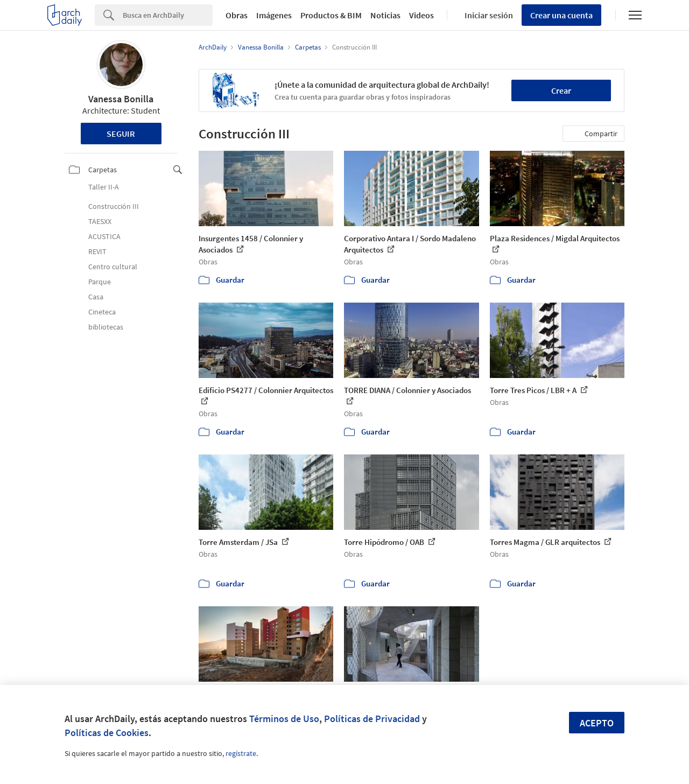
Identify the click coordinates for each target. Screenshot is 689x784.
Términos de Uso (284, 719)
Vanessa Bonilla (121, 99)
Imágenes (274, 15)
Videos (421, 15)
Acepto (597, 723)
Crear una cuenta (561, 15)
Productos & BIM (331, 15)
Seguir (121, 134)
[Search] (168, 15)
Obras (237, 15)
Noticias (385, 15)
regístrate (241, 753)
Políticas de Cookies (107, 733)
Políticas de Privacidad (372, 719)
